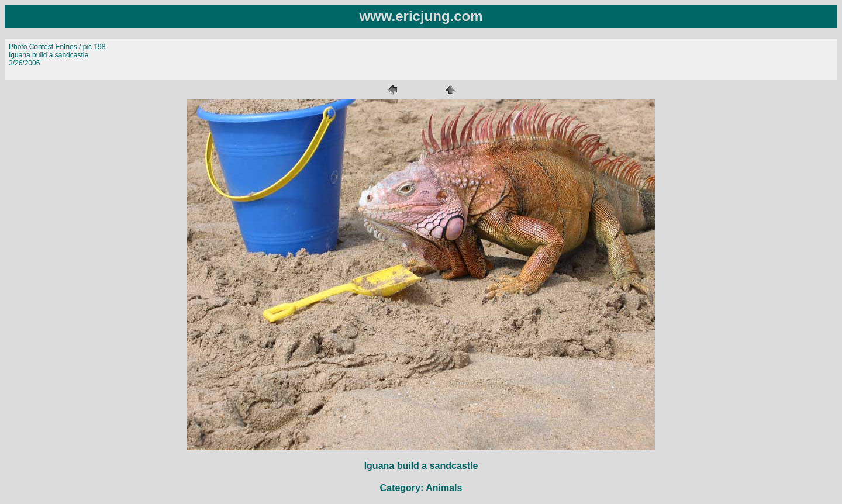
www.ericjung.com (421, 16)
